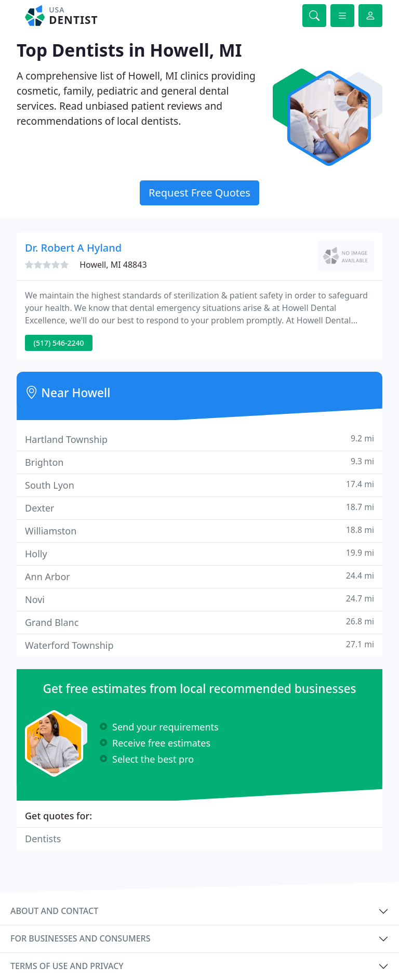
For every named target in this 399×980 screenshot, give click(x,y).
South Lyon (199, 485)
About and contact (54, 911)
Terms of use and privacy (67, 966)
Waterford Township (199, 645)
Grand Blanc (199, 622)
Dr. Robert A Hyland (73, 248)
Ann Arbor (199, 576)
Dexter (199, 508)
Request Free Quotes (199, 193)
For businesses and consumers (80, 938)
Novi (199, 599)
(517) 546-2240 (59, 343)
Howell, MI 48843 (113, 265)
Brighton (199, 462)
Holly (199, 553)
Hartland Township (199, 439)
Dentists (43, 839)
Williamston (199, 531)
